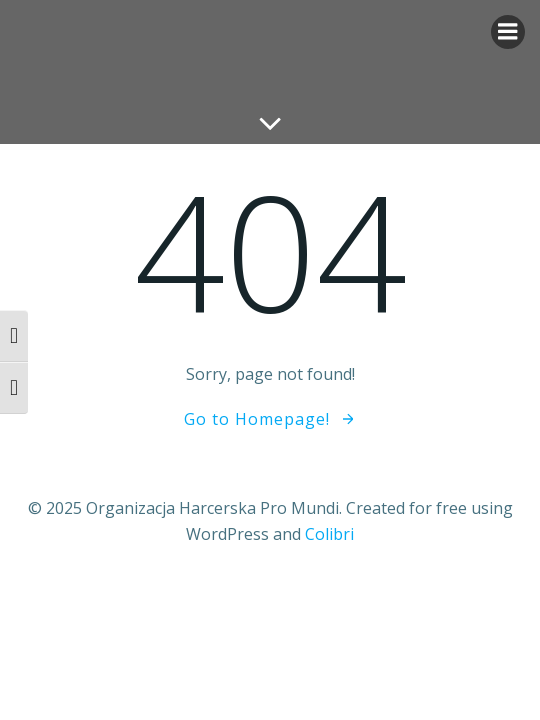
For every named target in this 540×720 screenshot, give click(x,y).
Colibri (329, 534)
